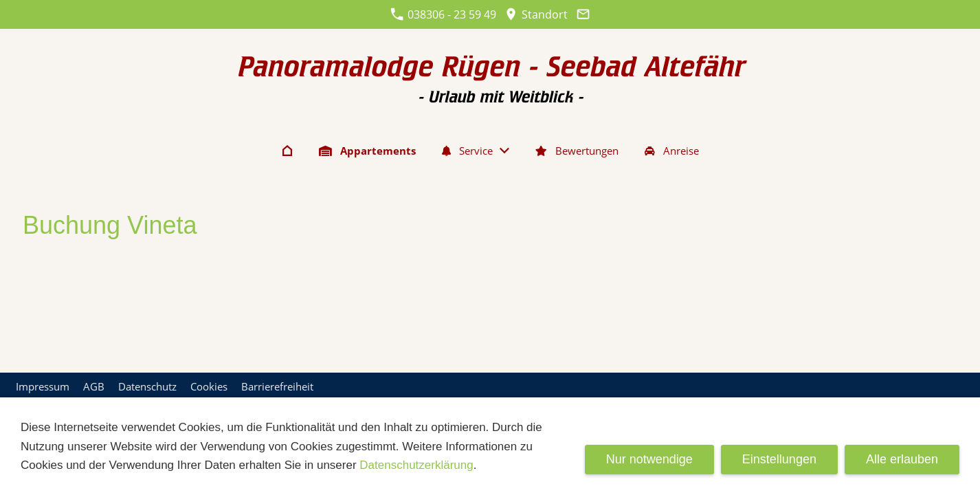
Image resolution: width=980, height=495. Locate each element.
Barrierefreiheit (277, 386)
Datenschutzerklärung (416, 465)
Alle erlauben (902, 459)
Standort (536, 14)
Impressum (43, 386)
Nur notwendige (649, 459)
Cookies (209, 386)
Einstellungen (779, 459)
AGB (94, 386)
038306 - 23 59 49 (443, 14)
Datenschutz (147, 386)
